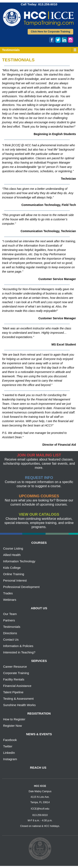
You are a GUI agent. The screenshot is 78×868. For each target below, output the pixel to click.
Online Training (14, 574)
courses (39, 543)
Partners (9, 620)
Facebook (10, 740)
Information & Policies (18, 646)
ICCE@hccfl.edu (40, 809)
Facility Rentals (14, 679)
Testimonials (12, 627)
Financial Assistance (17, 686)
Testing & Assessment (18, 699)
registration (39, 713)
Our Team (10, 614)
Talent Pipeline (13, 692)
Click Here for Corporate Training (50, 32)
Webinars (10, 600)
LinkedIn (9, 753)
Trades (8, 593)
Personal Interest (15, 580)
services (39, 661)
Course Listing (13, 548)
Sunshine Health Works (19, 705)
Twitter (8, 746)
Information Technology (19, 561)
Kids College (12, 568)
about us (39, 608)
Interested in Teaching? (19, 652)
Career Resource (15, 667)
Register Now (12, 726)
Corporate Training (16, 673)
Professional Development (21, 587)
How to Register (14, 719)
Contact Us (11, 639)
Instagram (10, 759)
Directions (10, 633)
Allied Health (12, 555)
